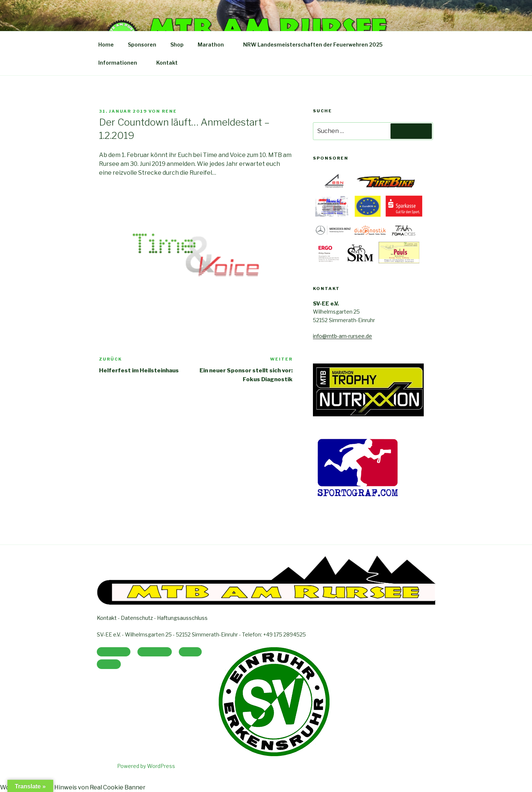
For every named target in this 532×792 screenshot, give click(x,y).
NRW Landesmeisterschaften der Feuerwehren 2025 (316, 45)
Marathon (214, 45)
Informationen (121, 63)
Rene (169, 111)
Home (106, 45)
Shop (177, 45)
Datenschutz (137, 618)
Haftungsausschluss (182, 618)
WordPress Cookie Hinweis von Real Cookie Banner (73, 787)
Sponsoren (142, 45)
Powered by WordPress (146, 766)
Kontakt (167, 63)
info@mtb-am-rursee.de (342, 336)
